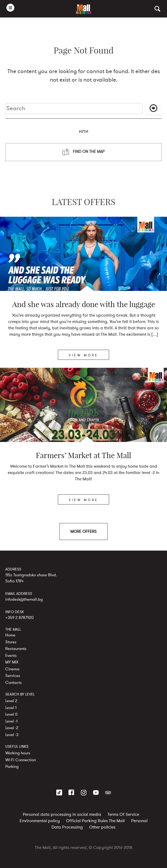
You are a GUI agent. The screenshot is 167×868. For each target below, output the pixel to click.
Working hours (18, 753)
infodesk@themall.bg (24, 599)
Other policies (102, 827)
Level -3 (12, 735)
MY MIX (12, 662)
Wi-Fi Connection (21, 760)
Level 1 (11, 708)
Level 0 (11, 714)
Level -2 (12, 728)
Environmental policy (40, 821)
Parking (12, 767)
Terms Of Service (123, 814)
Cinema (12, 669)
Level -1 (11, 721)
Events (11, 656)
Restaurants (16, 649)
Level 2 (11, 701)
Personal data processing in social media (62, 814)
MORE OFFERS (83, 532)
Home (10, 635)
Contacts (14, 683)
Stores (11, 642)
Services (13, 676)
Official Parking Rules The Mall (95, 821)
